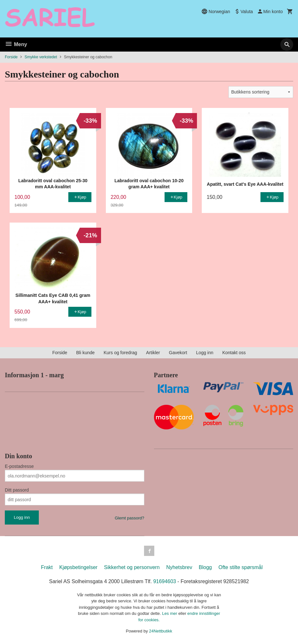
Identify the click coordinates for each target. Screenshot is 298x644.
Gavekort (178, 353)
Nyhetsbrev (179, 567)
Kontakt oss (234, 353)
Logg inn (205, 353)
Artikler (153, 353)
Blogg (205, 567)
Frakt (47, 567)
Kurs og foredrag (120, 353)
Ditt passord (17, 490)
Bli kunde (85, 353)
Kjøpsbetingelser (78, 567)
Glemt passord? (130, 518)
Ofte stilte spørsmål (241, 567)
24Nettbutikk (161, 631)
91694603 (165, 581)
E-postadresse (19, 466)
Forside (11, 57)
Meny (16, 44)
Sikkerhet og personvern (132, 567)
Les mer (170, 613)
